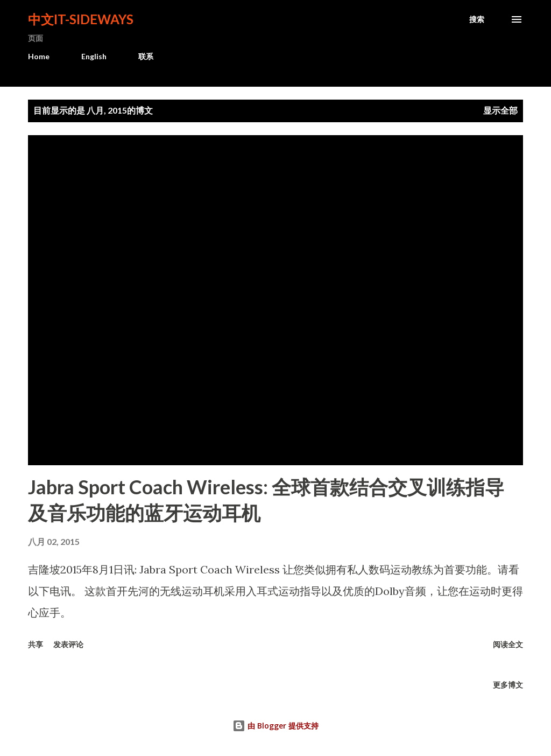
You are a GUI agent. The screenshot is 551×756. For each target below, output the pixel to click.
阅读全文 (508, 644)
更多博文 (508, 685)
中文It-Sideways (81, 19)
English (94, 56)
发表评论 (68, 644)
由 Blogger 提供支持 (275, 726)
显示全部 (500, 110)
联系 (146, 56)
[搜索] (477, 19)
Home (39, 56)
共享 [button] (36, 644)
